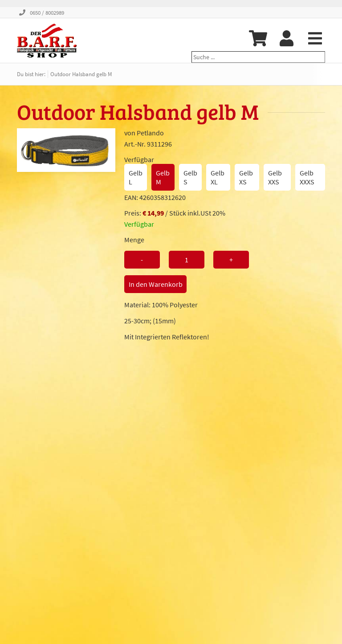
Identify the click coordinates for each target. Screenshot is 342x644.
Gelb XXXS (307, 177)
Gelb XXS (275, 177)
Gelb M (163, 177)
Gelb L (136, 177)
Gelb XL (218, 177)
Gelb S (190, 177)
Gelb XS (246, 177)
